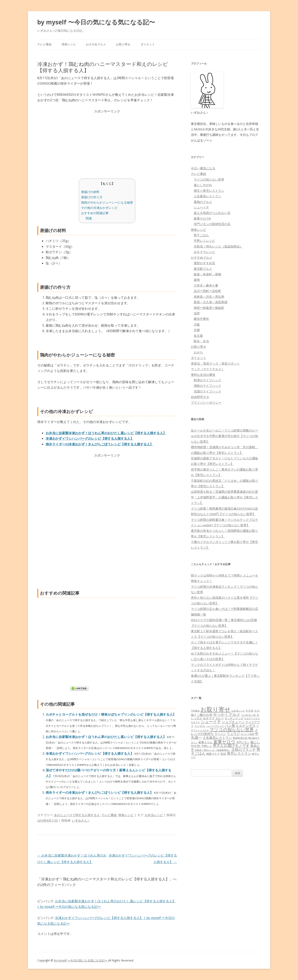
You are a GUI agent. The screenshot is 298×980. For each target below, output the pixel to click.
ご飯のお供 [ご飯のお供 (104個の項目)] (205, 715)
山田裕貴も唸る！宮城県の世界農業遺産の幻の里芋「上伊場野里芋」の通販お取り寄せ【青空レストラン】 (224, 497)
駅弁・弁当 (201, 341)
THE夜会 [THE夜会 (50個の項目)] (195, 711)
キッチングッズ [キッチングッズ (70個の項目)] (234, 718)
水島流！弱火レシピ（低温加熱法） (218, 246)
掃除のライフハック (207, 386)
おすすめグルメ (96, 44)
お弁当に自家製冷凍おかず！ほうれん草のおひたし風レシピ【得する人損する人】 (106, 433)
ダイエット (148, 44)
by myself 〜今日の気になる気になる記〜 (96, 22)
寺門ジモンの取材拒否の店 (212, 224)
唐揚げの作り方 (92, 197)
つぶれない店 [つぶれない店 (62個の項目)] (248, 715)
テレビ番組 (44, 44)
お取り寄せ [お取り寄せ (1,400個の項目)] (216, 709)
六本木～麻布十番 (206, 285)
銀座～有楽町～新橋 (207, 274)
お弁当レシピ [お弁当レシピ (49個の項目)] (238, 711)
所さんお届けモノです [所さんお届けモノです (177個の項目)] (231, 746)
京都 (197, 330)
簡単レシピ (69, 44)
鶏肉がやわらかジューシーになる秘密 (107, 202)
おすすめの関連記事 (95, 213)
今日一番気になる (203, 168)
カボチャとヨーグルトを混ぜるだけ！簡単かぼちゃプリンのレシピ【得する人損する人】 (111, 714)
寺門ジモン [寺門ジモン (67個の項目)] (243, 742)
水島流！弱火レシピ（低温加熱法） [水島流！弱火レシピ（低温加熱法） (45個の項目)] (213, 750)
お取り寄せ (123, 44)
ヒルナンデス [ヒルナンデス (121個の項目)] (246, 726)
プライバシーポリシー (206, 402)
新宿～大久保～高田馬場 (211, 302)
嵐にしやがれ (203, 185)
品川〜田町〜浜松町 (207, 291)
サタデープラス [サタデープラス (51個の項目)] (252, 718)
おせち (198, 352)
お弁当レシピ (154, 815)
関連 (89, 218)
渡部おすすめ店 (204, 263)
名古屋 (198, 336)
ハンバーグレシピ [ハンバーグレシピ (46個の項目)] (215, 726)
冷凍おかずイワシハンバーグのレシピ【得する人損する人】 (90, 438)
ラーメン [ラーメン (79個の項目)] (220, 734)
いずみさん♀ (81, 820)
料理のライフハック (207, 380)
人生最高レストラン (207, 196)
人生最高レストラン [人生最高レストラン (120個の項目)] (217, 738)
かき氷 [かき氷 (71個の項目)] (250, 711)
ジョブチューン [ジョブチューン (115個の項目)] (233, 722)
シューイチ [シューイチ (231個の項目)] (211, 722)
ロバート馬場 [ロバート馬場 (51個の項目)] (247, 734)
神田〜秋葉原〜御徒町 (209, 308)
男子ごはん (201, 235)
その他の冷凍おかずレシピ (99, 208)
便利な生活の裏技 (203, 375)
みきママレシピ (204, 252)
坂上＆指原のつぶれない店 (212, 213)
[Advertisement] (107, 143)
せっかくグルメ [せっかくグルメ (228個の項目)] (227, 714)
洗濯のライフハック (207, 391)
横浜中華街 (201, 319)
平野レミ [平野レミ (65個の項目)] (207, 746)
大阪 (197, 324)
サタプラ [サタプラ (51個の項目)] (195, 722)
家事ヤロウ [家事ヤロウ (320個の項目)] (224, 742)
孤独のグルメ (203, 202)
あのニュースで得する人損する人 (77, 815)
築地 (197, 280)
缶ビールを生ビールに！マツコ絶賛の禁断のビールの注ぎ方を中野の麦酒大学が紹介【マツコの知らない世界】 (224, 436)
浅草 (197, 313)
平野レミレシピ (204, 241)
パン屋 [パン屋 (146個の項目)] (230, 725)
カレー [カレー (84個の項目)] (220, 718)
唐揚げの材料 (90, 192)
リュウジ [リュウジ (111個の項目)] (233, 734)
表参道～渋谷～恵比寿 (209, 297)
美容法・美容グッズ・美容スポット (215, 363)
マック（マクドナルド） (208, 369)
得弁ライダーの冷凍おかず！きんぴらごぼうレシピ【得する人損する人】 (99, 444)
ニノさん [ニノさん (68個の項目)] (200, 726)
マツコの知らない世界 (209, 179)
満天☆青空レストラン (209, 191)
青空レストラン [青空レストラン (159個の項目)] (239, 753)
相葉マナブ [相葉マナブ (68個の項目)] (213, 754)
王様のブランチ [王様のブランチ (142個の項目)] (244, 749)
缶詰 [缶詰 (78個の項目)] (223, 754)
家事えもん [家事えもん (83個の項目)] (206, 742)
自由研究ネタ (200, 397)
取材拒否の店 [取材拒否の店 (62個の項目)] (240, 738)
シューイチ (201, 207)
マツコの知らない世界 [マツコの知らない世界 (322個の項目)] (232, 729)
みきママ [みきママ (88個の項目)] (209, 718)
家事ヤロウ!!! (202, 218)
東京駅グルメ (203, 269)
